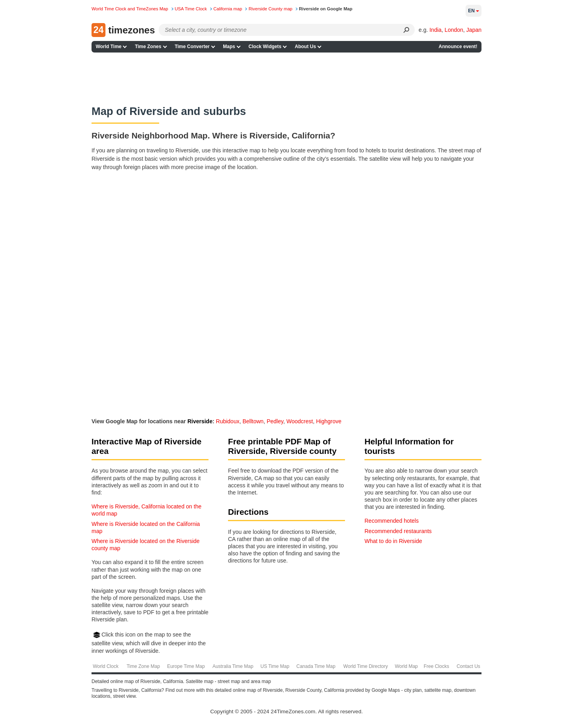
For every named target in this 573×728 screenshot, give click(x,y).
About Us (305, 47)
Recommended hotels (392, 521)
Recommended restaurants (398, 531)
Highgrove (329, 421)
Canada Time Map (316, 666)
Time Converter (192, 47)
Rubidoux (228, 421)
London (454, 30)
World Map (406, 666)
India (435, 30)
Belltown (253, 421)
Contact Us (468, 666)
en (473, 11)
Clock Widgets (265, 47)
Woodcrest (300, 421)
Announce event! (458, 47)
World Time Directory (366, 666)
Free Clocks (437, 666)
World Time (108, 47)
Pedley (275, 421)
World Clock (105, 666)
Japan (474, 30)
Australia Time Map (233, 666)
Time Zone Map (143, 666)
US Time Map (275, 666)
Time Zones (148, 47)
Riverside (200, 421)
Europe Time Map (186, 666)
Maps (229, 47)
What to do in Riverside (393, 541)
